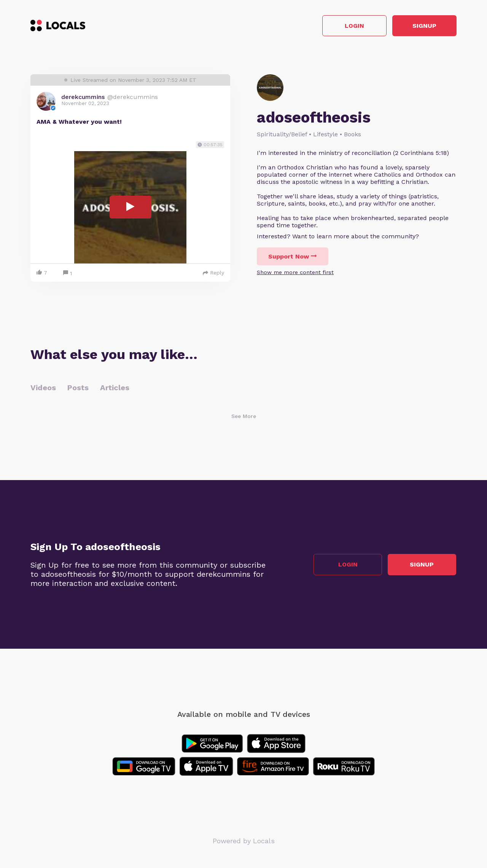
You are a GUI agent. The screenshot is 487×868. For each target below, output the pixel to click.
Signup (423, 26)
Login (348, 26)
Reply (213, 273)
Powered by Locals (244, 841)
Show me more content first (295, 273)
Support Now (293, 257)
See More (244, 416)
